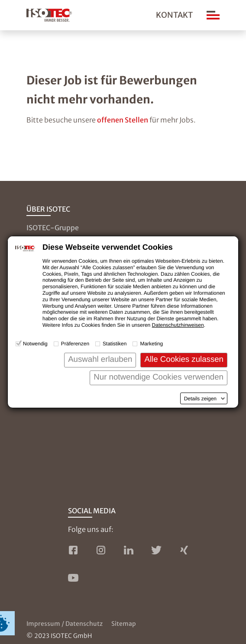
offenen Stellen (123, 120)
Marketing (151, 344)
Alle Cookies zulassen (184, 359)
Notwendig (35, 344)
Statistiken (115, 344)
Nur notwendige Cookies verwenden (159, 377)
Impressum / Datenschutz (65, 624)
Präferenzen (75, 344)
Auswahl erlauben (100, 359)
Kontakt (174, 15)
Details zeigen (200, 399)
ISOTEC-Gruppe (53, 228)
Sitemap (124, 624)
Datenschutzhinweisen (178, 325)
